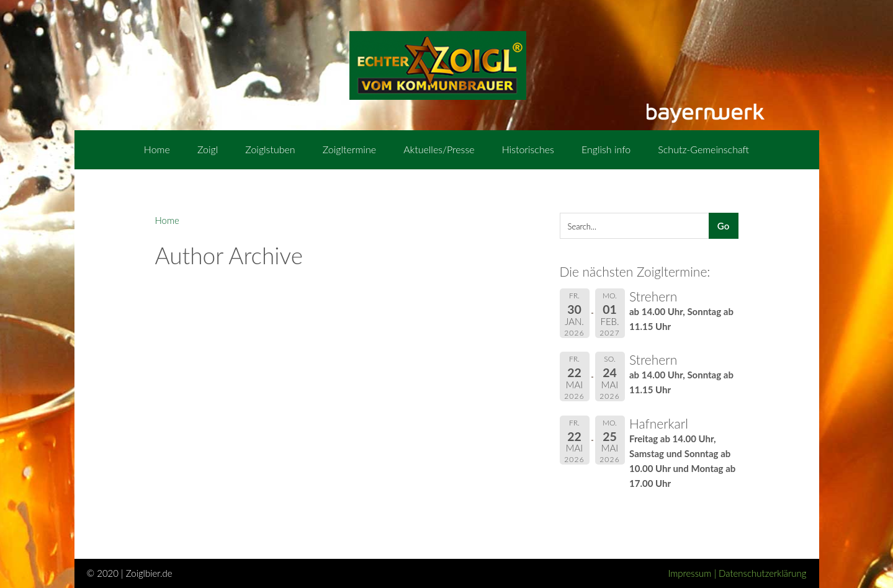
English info (606, 149)
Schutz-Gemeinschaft (703, 149)
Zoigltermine (349, 149)
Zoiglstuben (270, 149)
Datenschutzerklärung (762, 573)
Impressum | (693, 573)
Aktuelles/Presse (439, 149)
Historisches (528, 149)
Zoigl (208, 149)
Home (157, 149)
